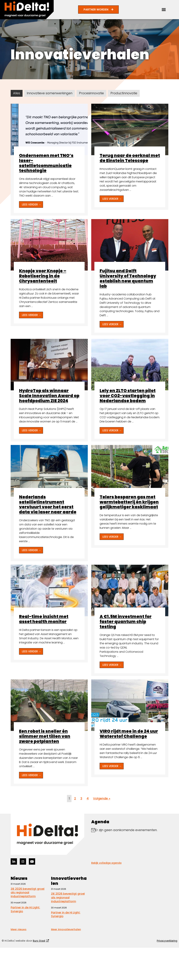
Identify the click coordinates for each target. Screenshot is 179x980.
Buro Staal (39, 941)
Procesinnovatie (91, 93)
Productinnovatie (124, 93)
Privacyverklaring (167, 941)
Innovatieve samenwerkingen (50, 93)
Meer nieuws (19, 929)
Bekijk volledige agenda (106, 863)
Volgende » (102, 798)
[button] (164, 10)
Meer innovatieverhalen (66, 929)
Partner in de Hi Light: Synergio (25, 909)
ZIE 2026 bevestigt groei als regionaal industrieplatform (28, 893)
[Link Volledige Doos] (49, 160)
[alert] (130, 830)
